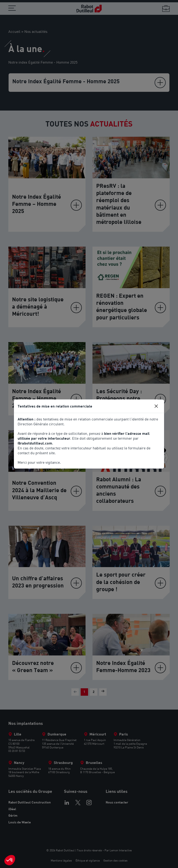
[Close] (156, 406)
